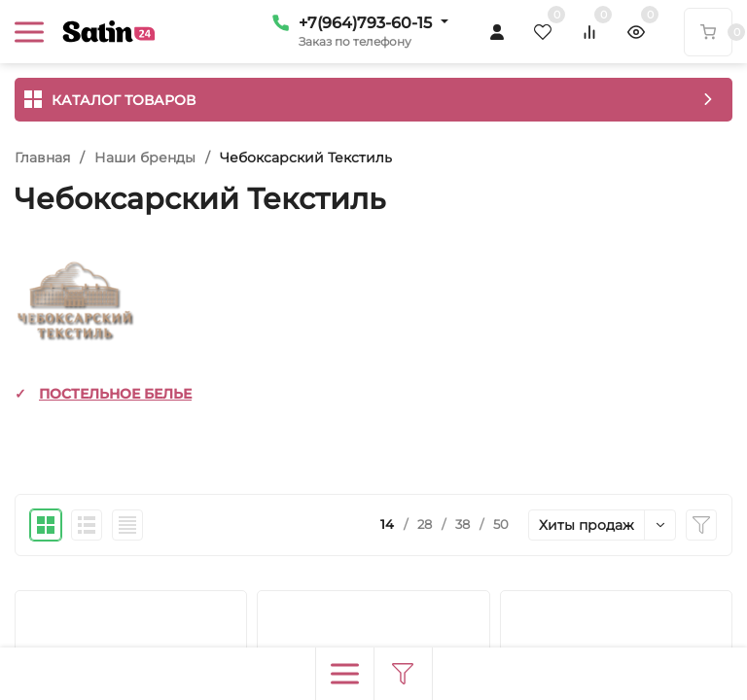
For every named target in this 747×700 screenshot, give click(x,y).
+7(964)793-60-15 (365, 23)
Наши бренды (145, 157)
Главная (42, 157)
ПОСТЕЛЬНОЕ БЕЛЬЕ (115, 394)
